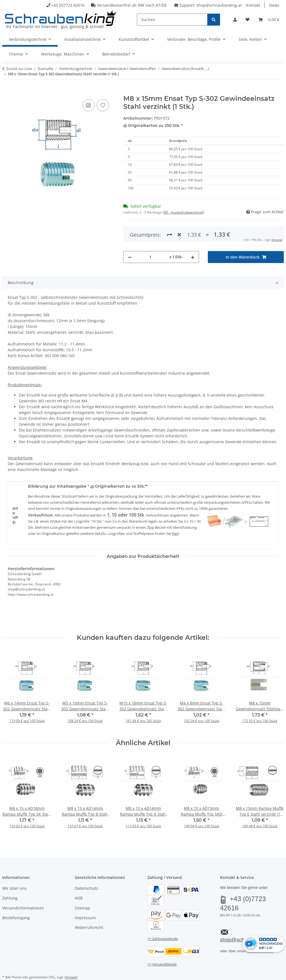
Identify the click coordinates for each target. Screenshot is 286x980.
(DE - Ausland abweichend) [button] (183, 212)
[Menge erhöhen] (193, 235)
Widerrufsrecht (89, 905)
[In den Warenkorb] (7, 92)
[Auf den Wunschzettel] (103, 105)
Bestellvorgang (16, 895)
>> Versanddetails (162, 941)
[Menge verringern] (130, 235)
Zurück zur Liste (19, 69)
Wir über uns (14, 865)
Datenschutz (86, 865)
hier (175, 511)
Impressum (85, 895)
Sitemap (82, 885)
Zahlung (10, 875)
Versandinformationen (23, 885)
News (274, 5)
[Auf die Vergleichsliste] (88, 105)
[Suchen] (172, 20)
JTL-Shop (259, 968)
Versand (71, 954)
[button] (235, 20)
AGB (79, 875)
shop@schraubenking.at (219, 5)
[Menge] (151, 235)
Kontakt (253, 5)
